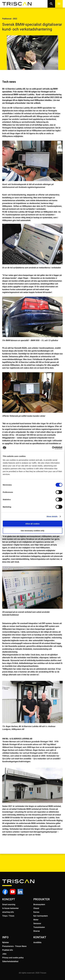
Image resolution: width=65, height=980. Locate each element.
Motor (36, 920)
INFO (5, 937)
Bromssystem (39, 904)
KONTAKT (40, 937)
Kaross (36, 912)
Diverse (37, 931)
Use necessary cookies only (32, 531)
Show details (52, 516)
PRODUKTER (42, 899)
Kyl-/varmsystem (41, 916)
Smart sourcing (9, 904)
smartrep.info (8, 912)
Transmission (39, 927)
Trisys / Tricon (8, 916)
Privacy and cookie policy (13, 958)
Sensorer (37, 923)
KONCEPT (9, 899)
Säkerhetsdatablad (10, 961)
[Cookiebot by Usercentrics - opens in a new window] (52, 448)
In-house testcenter (10, 908)
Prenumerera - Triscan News (14, 946)
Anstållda (37, 942)
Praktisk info (8, 950)
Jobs (4, 954)
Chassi (36, 908)
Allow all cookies (32, 524)
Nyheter (6, 942)
